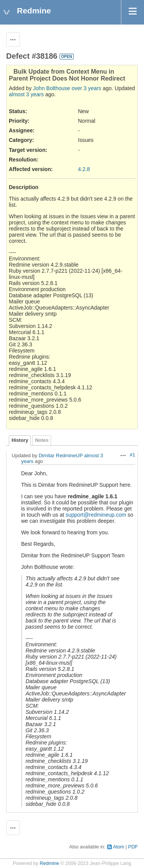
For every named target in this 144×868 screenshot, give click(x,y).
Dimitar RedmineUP (61, 455)
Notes (42, 440)
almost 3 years (26, 94)
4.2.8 (84, 169)
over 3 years (86, 88)
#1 (132, 455)
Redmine (49, 863)
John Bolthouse (52, 88)
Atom (118, 847)
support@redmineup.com (96, 515)
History (20, 440)
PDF (133, 847)
